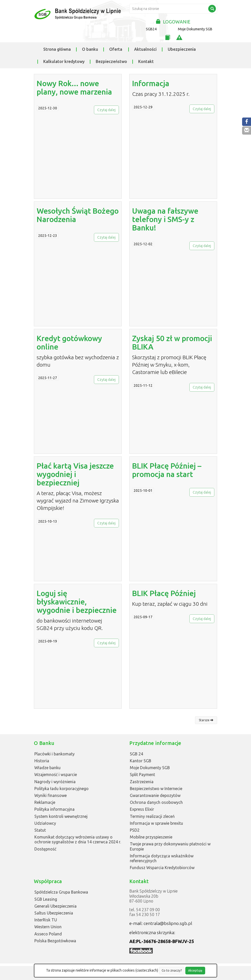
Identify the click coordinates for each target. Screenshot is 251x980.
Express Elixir (142, 809)
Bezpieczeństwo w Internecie (156, 789)
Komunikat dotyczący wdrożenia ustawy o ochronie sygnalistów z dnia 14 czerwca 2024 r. (78, 839)
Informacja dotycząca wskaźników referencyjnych (162, 858)
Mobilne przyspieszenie (151, 837)
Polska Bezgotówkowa (55, 941)
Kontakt (146, 61)
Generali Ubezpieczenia (55, 906)
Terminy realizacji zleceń (152, 816)
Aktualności (145, 49)
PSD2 (135, 830)
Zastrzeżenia (142, 782)
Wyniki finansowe (51, 795)
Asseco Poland (48, 934)
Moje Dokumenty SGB (195, 29)
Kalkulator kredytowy (64, 61)
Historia (42, 761)
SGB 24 (136, 754)
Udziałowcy (45, 823)
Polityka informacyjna (54, 809)
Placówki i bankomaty (54, 754)
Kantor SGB (141, 761)
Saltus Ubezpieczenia (54, 913)
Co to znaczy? (172, 970)
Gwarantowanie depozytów (155, 795)
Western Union (48, 927)
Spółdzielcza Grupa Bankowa (61, 892)
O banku (90, 49)
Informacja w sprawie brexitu (156, 823)
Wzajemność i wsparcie (56, 775)
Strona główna (57, 49)
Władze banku (47, 768)
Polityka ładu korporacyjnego (61, 789)
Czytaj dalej (106, 110)
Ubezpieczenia (182, 49)
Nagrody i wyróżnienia (55, 782)
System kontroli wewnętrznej (61, 816)
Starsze (206, 720)
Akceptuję (195, 970)
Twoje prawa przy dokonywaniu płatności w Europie (170, 846)
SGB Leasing (46, 899)
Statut (40, 830)
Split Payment (142, 775)
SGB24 (151, 29)
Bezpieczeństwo (111, 61)
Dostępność (45, 849)
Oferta (116, 49)
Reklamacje (45, 802)
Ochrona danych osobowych (156, 802)
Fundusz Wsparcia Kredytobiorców (162, 868)
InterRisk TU (46, 920)
